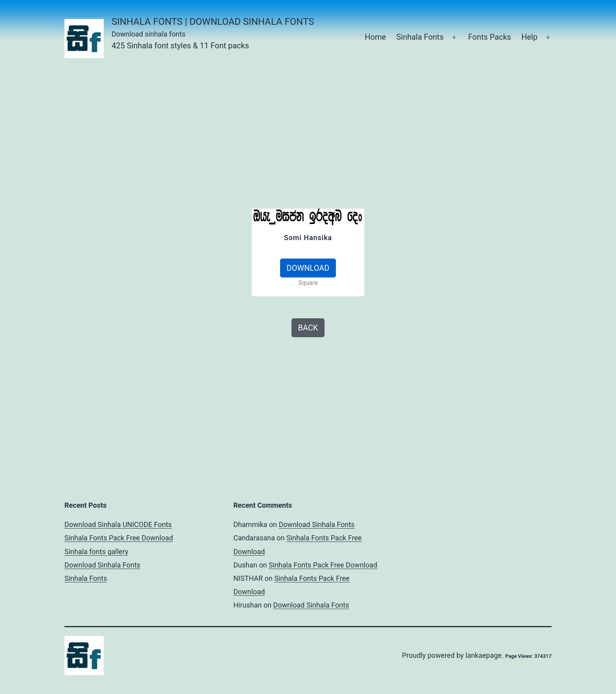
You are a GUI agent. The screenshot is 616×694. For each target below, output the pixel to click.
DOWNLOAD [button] (308, 268)
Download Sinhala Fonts (102, 565)
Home (375, 37)
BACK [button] (308, 328)
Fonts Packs (489, 37)
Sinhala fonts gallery (96, 552)
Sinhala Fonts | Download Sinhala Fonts (213, 22)
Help (529, 37)
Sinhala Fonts (420, 37)
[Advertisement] (308, 126)
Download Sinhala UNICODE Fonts (118, 524)
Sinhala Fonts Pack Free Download (119, 538)
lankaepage (484, 655)
